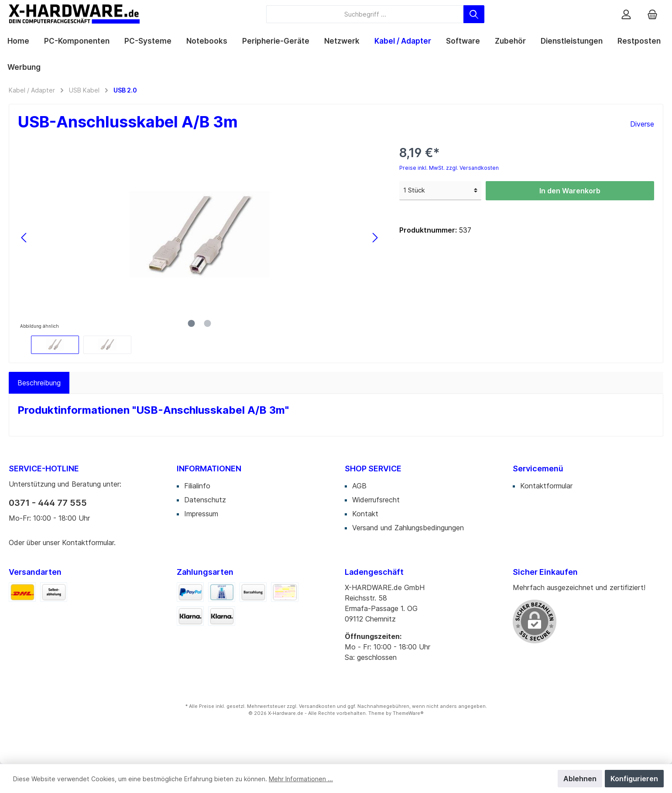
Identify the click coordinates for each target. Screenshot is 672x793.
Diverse (642, 124)
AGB (359, 486)
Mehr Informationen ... (301, 779)
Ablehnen (580, 779)
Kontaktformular (88, 542)
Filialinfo (197, 486)
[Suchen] (474, 14)
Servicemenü (538, 469)
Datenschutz (205, 500)
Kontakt (365, 514)
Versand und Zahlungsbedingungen (408, 528)
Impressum (201, 514)
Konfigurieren (634, 779)
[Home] (18, 41)
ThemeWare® (408, 713)
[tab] (39, 383)
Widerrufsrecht (376, 500)
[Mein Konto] (626, 14)
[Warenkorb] (652, 14)
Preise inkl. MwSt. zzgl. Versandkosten (449, 168)
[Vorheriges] (24, 238)
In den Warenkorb (570, 191)
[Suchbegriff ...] (365, 14)
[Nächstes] (375, 238)
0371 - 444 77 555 (48, 503)
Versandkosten (317, 706)
